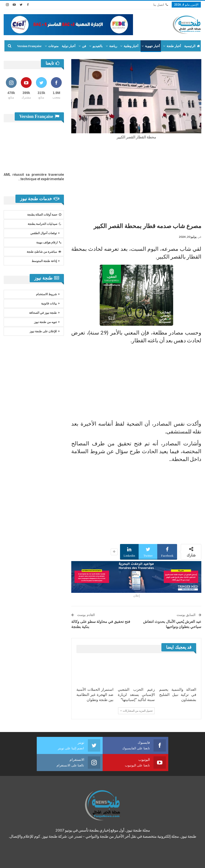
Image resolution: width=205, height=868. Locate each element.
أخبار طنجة (174, 46)
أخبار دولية (69, 46)
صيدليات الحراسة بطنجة (44, 224)
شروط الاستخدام (46, 294)
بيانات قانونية (49, 303)
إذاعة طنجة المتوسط (44, 261)
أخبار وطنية (131, 46)
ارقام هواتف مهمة (49, 242)
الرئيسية (192, 46)
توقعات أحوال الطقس (44, 233)
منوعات (53, 46)
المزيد (37, 46)
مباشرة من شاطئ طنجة (44, 252)
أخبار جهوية (152, 46)
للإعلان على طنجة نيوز (43, 331)
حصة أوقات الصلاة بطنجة (44, 215)
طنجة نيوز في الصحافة (43, 313)
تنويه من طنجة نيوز (45, 322)
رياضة (113, 46)
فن (84, 46)
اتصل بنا (161, 5)
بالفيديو (98, 46)
